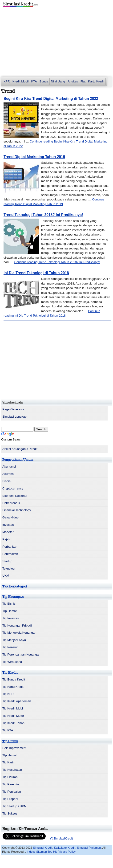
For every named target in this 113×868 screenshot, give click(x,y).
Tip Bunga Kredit (14, 679)
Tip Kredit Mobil (13, 708)
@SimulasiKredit (61, 838)
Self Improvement (14, 748)
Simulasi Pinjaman (89, 848)
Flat (83, 81)
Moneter (8, 532)
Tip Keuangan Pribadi (17, 626)
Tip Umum (10, 741)
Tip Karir (8, 762)
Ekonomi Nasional (15, 496)
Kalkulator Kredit (65, 848)
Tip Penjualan (12, 792)
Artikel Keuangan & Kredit (20, 449)
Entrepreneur (11, 503)
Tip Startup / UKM (14, 806)
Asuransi (8, 474)
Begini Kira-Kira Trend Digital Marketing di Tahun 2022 (51, 99)
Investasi (8, 525)
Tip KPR (8, 694)
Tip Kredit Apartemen (17, 701)
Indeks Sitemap (37, 852)
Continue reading (57, 262)
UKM (6, 576)
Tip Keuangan (13, 597)
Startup (7, 561)
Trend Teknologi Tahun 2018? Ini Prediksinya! (43, 215)
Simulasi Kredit (43, 848)
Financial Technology (17, 510)
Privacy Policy (67, 852)
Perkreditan (10, 554)
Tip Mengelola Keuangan (19, 633)
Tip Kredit (10, 673)
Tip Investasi (11, 618)
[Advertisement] (56, 42)
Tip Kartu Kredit (13, 687)
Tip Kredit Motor (13, 716)
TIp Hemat (10, 611)
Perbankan (10, 547)
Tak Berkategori (15, 586)
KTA (34, 81)
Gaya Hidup (10, 517)
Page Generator (13, 409)
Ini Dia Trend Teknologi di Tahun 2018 (36, 273)
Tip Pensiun (10, 647)
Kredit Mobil (21, 81)
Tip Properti (10, 799)
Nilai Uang (58, 81)
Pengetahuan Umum (18, 460)
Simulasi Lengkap (14, 417)
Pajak (6, 539)
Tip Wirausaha (12, 662)
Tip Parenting (11, 784)
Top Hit (52, 852)
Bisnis (6, 481)
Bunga (44, 81)
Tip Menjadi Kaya (14, 640)
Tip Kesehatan (12, 770)
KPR (7, 81)
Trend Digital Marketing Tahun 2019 (34, 157)
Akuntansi (9, 467)
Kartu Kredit (96, 81)
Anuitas (73, 81)
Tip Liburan (10, 777)
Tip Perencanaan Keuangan (21, 654)
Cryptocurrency (13, 488)
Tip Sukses (10, 813)
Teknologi (9, 568)
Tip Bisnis (9, 604)
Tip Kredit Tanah (13, 723)
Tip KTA (8, 730)
